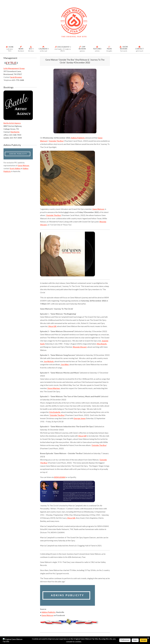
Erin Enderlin (55, 412)
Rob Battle (15, 132)
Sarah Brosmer (16, 77)
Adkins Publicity (78, 138)
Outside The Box (56, 141)
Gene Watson (98, 209)
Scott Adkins (15, 168)
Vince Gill (52, 326)
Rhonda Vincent (80, 347)
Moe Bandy (102, 344)
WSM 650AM (60, 477)
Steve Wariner (54, 388)
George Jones (80, 418)
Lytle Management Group (14, 68)
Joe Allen (65, 364)
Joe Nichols (49, 361)
